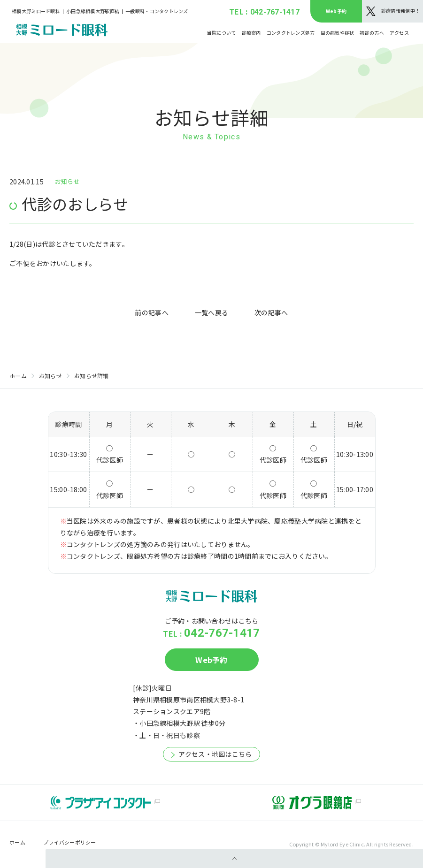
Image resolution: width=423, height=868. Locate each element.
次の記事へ (271, 312)
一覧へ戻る (211, 312)
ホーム (18, 376)
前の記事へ (151, 312)
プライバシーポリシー (70, 842)
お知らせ (50, 376)
